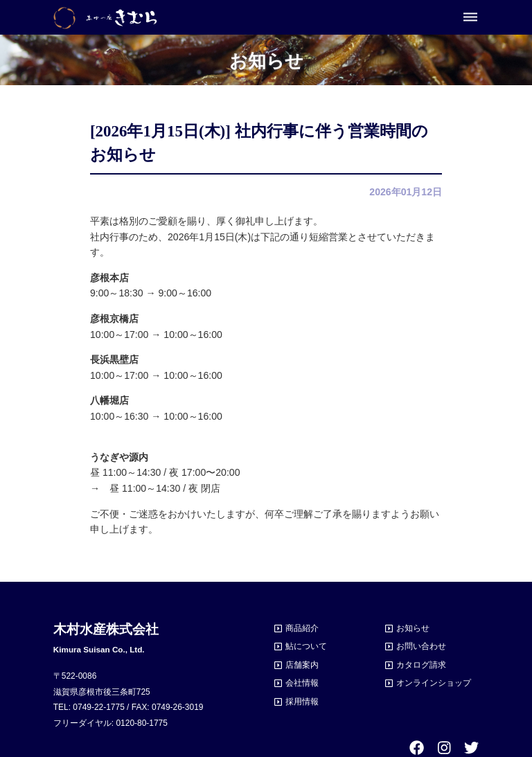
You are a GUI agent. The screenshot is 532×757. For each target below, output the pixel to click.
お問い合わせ (421, 646)
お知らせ (413, 628)
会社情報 (302, 683)
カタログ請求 (421, 665)
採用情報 (302, 702)
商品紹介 (302, 628)
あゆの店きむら (105, 18)
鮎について (306, 646)
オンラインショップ (434, 683)
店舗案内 (302, 665)
